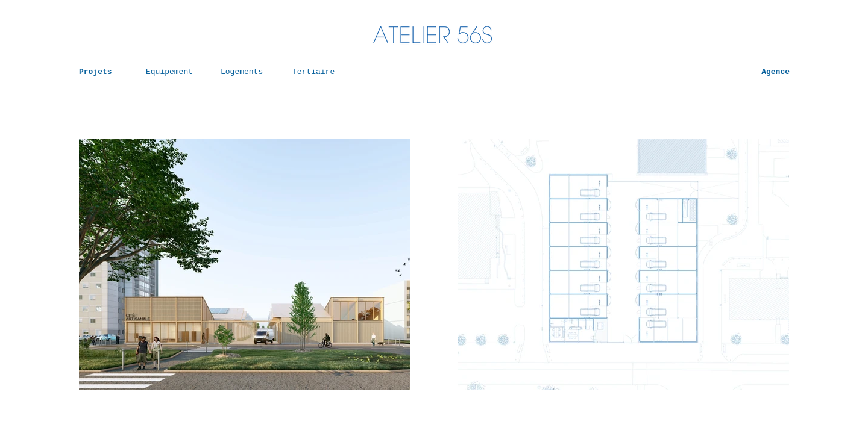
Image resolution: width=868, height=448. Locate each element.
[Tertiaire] (318, 72)
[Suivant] (377, 265)
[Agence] (759, 72)
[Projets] (105, 72)
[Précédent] (112, 265)
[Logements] (247, 72)
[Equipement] (172, 72)
